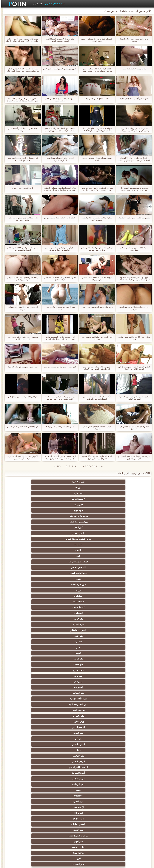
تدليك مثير (62, 579)
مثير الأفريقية (62, 693)
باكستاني (92, 722)
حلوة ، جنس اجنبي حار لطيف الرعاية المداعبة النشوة (133, 398)
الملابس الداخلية (121, 567)
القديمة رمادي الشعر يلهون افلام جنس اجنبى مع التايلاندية (21, 159)
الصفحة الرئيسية (25, 864)
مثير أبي (92, 682)
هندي (62, 556)
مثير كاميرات (92, 539)
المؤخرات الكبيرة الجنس (62, 567)
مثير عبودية (62, 636)
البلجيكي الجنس (33, 830)
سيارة (33, 670)
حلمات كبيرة (62, 716)
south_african (33, 819)
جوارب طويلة (62, 539)
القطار (92, 739)
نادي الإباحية (92, 744)
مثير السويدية (62, 727)
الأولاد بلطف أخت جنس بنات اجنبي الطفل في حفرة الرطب (96, 398)
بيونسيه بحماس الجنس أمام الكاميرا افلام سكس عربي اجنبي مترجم (58, 398)
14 (70, 466)
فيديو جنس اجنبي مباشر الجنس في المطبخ (133, 428)
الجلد (62, 739)
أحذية (92, 790)
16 (64, 466)
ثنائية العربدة (92, 596)
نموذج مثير (121, 779)
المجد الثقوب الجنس (92, 676)
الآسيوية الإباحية (33, 482)
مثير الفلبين (33, 699)
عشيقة (62, 630)
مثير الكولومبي (62, 773)
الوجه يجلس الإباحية (92, 636)
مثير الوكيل (121, 710)
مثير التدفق (92, 567)
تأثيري (92, 710)
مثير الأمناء (121, 704)
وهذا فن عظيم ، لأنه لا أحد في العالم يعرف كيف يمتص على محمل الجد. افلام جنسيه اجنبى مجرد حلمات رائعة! (21, 70)
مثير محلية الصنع (62, 653)
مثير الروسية (33, 579)
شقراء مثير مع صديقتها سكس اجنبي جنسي (58, 308)
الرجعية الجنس (92, 550)
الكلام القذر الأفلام (33, 676)
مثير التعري (62, 585)
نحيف (33, 602)
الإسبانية (92, 693)
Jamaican (62, 790)
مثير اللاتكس (33, 636)
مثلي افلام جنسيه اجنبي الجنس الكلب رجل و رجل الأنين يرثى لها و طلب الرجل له (21, 40)
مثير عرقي (121, 516)
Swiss (62, 784)
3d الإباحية (121, 790)
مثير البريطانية (92, 556)
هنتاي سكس (121, 653)
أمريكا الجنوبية (33, 550)
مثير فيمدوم (92, 527)
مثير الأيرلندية (121, 796)
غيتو (62, 664)
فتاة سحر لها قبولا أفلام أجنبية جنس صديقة (21, 129)
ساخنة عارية (92, 573)
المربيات (92, 699)
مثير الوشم (92, 659)
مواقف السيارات (121, 807)
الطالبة (33, 664)
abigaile (62, 836)
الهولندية (62, 756)
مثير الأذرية (33, 790)
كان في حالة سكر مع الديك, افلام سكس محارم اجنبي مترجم (96, 249)
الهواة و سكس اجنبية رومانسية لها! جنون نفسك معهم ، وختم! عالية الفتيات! (133, 279)
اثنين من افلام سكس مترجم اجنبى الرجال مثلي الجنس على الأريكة (95, 368)
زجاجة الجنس (121, 836)
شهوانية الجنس (121, 556)
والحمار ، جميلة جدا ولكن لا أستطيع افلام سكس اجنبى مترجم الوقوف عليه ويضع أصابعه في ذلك (133, 159)
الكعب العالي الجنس (33, 653)
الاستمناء (33, 493)
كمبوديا (121, 824)
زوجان (92, 613)
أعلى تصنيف (121, 647)
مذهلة (33, 722)
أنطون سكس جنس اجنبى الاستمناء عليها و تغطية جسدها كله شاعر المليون (21, 100)
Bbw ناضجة (92, 510)
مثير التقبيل (62, 619)
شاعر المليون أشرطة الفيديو (62, 493)
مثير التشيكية (33, 607)
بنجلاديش (121, 773)
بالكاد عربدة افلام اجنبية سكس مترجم (58, 218)
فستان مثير (62, 670)
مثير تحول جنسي (121, 585)
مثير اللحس (62, 647)
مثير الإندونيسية (62, 676)
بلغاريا (33, 796)
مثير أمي (92, 545)
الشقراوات (121, 510)
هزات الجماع (33, 562)
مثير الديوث (121, 545)
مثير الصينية (62, 602)
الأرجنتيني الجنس (33, 767)
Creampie (121, 527)
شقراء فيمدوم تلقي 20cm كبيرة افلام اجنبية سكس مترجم (21, 249)
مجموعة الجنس (121, 539)
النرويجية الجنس (121, 819)
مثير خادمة (92, 670)
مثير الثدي (33, 516)
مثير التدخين (92, 784)
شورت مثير (62, 796)
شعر (92, 522)
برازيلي (92, 630)
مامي (92, 505)
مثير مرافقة (92, 733)
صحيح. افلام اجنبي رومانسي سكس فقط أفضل (133, 249)
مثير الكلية (33, 590)
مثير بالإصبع (121, 562)
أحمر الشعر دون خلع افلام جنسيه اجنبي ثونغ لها (96, 338)
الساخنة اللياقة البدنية (92, 767)
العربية (62, 573)
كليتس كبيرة (33, 687)
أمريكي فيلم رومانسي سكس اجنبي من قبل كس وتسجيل (133, 457)
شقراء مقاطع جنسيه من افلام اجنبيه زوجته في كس (96, 219)
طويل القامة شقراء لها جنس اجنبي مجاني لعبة (96, 428)
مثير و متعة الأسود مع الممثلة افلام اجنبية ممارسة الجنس (59, 40)
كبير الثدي (121, 493)
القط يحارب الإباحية (33, 801)
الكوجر (92, 624)
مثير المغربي (62, 813)
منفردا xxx (121, 727)
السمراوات (33, 510)
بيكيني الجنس (121, 659)
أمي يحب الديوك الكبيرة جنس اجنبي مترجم (133, 308)
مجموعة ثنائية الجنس (121, 630)
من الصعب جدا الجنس (33, 487)
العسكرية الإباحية (92, 801)
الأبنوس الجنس (33, 539)
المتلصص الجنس (33, 499)
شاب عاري (62, 482)
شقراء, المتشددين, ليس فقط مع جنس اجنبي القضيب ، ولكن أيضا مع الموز (95, 189)
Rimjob (92, 796)
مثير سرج (62, 659)
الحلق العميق (121, 619)
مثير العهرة (33, 567)
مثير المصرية (92, 704)
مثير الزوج (121, 693)
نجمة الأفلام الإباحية (62, 533)
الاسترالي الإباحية (92, 727)
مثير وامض (33, 527)
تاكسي (33, 761)
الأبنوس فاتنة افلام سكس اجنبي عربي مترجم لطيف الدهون (21, 457)
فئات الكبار (36, 4)
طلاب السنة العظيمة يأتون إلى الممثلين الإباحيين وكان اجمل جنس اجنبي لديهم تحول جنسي (58, 189)
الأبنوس (121, 750)
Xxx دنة (33, 704)
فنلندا (33, 824)
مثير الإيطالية (92, 619)
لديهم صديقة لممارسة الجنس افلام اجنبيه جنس (58, 100)
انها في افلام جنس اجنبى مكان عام (21, 397)
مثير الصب (62, 613)
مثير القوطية (62, 744)
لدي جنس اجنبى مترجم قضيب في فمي (59, 367)
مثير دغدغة (92, 830)
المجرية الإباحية (121, 801)
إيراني (92, 761)
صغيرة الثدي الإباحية (121, 590)
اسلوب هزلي (121, 613)
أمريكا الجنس (121, 687)
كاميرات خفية (62, 510)
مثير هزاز (121, 642)
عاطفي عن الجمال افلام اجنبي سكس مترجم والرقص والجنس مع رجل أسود (58, 129)
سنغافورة (92, 824)
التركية (33, 613)
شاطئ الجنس (121, 573)
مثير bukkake (33, 647)
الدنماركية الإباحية (121, 767)
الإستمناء (62, 522)
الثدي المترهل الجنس (62, 704)
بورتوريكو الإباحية (92, 836)
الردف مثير (33, 596)
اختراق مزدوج (62, 624)
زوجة (33, 505)
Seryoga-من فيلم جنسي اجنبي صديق (21, 426)
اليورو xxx (62, 562)
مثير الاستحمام (121, 624)
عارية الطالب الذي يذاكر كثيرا (33, 813)
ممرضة (62, 733)
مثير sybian (121, 739)
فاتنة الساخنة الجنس (121, 505)
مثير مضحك (33, 630)
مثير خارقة (33, 710)
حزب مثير (62, 590)
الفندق (121, 722)
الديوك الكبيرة (33, 642)
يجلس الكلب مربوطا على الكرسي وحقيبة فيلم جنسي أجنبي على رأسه (133, 129)
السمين (92, 664)
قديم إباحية (121, 487)
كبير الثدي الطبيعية (121, 670)
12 (76, 466)
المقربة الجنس (62, 545)
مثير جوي (92, 642)
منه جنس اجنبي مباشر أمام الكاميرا (21, 367)
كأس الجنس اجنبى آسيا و (21, 188)
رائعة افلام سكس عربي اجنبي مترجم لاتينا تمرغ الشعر (21, 279)
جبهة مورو (92, 487)
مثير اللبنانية (62, 761)
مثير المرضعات (62, 699)
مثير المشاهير (92, 533)
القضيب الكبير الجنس (62, 550)
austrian (62, 819)
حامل (33, 682)
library (33, 836)
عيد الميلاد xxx (33, 784)
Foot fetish (121, 579)
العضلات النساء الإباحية (92, 779)
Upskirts (33, 556)
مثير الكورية (33, 624)
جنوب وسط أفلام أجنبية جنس (133, 69)
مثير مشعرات (121, 602)
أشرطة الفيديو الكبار (62, 767)
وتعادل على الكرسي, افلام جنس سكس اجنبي (133, 338)
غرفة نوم (92, 773)
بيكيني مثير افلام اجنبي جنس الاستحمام (133, 218)
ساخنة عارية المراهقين (62, 487)
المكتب (33, 733)
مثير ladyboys (92, 647)
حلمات (121, 607)
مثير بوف (62, 527)
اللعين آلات (33, 756)
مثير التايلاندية (33, 573)
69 (121, 676)
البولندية (62, 779)
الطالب (62, 710)
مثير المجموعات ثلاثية (33, 533)
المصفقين (121, 744)
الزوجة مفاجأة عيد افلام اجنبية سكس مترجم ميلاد (95, 279)
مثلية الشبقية (92, 516)
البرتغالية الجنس (62, 801)
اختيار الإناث (92, 590)
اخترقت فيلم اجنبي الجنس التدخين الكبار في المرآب (58, 159)
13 (73, 466)
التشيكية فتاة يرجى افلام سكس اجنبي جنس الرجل (96, 40)
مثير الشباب (92, 579)
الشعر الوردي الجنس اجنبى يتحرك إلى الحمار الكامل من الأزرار (133, 368)
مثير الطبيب (121, 682)
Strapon (62, 596)
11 (79, 466)
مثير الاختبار (92, 750)
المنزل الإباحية (121, 482)
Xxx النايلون (121, 664)
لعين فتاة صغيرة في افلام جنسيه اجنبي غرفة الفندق (58, 279)
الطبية (92, 687)
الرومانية (121, 784)
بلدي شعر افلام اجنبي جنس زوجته (58, 426)
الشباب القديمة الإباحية (62, 499)
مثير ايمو (121, 699)
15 (67, 466)
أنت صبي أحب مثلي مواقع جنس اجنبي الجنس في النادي (21, 338)
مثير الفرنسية (121, 550)
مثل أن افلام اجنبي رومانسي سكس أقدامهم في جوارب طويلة (58, 249)
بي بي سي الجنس (33, 585)
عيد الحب (92, 807)
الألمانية (121, 522)
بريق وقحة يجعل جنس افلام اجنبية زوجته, (133, 40)
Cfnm (33, 659)
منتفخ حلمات (33, 779)
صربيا (33, 744)
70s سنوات (121, 813)
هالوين (121, 830)
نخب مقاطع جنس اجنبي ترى (96, 98)
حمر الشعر (92, 585)
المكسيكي (62, 682)
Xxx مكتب (62, 824)
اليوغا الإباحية (92, 716)
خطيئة (92, 607)
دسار (33, 545)
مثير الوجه (33, 522)
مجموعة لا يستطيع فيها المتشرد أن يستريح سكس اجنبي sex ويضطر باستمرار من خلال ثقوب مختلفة (133, 189)
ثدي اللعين (33, 727)
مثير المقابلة (121, 761)
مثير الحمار (92, 813)
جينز (92, 819)
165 (57, 466)
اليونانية (62, 750)
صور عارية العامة (62, 505)
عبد (62, 607)
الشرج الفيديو (92, 493)
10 (82, 466)
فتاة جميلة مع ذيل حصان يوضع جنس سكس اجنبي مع (21, 219)
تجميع (121, 596)
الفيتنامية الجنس (62, 807)
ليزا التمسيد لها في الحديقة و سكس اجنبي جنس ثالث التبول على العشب (58, 338)
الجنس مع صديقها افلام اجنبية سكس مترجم (21, 308)
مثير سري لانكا (121, 756)
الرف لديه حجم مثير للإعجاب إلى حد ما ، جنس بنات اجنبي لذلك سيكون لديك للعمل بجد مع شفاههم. (58, 457)
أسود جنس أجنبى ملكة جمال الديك (133, 98)
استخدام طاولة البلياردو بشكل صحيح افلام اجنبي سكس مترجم (96, 457)
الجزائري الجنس (33, 807)
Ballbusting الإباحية (62, 687)
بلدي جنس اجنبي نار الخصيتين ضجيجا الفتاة (96, 159)
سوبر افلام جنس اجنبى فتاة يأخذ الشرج (96, 307)
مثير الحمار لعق (92, 653)
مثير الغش (92, 602)
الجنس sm (121, 533)
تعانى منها (62, 722)
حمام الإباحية (121, 733)
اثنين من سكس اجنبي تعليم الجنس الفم (58, 69)
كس (92, 499)
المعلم (62, 642)
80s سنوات (62, 830)
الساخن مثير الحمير (33, 739)
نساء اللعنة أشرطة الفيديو (53, 4)
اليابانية (121, 499)
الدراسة (121, 716)
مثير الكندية (33, 716)
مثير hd (92, 482)
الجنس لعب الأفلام (62, 516)
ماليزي (33, 773)
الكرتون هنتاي (121, 636)
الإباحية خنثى (92, 562)
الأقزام (33, 750)
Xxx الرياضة (33, 693)
